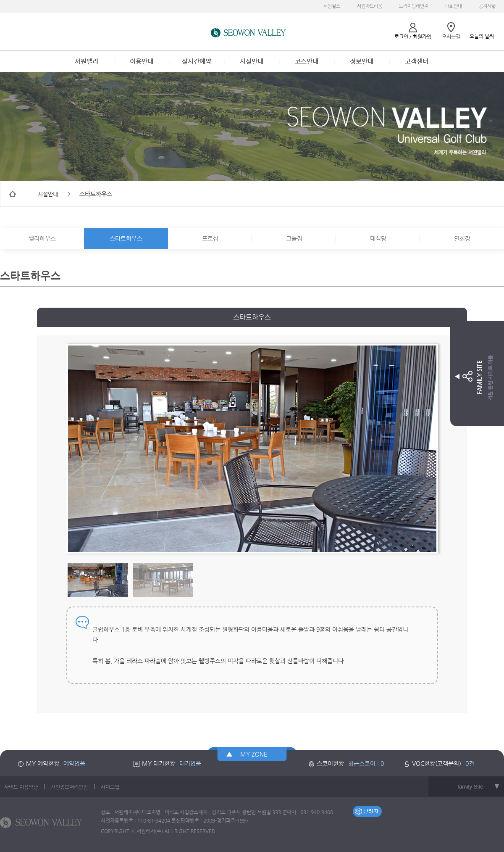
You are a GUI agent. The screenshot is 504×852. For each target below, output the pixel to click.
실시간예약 (197, 61)
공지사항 (487, 6)
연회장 (462, 238)
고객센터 (417, 61)
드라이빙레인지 (414, 6)
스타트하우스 (126, 238)
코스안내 (307, 61)
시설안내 (252, 61)
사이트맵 (110, 787)
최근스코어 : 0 (366, 763)
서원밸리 (87, 61)
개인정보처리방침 (69, 787)
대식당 (378, 238)
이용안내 (142, 61)
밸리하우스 (42, 238)
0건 (470, 763)
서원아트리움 (370, 6)
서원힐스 (332, 6)
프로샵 (210, 238)
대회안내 (454, 6)
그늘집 (294, 238)
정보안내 (362, 61)
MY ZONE (254, 754)
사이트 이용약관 (21, 787)
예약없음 (74, 763)
